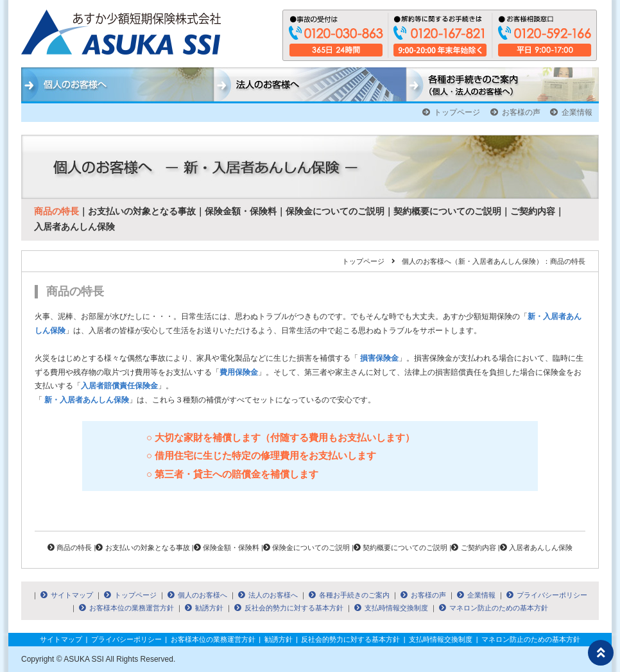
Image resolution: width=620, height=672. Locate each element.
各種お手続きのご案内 (349, 595)
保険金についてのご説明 (335, 211)
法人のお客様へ (268, 595)
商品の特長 (56, 211)
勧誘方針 (204, 608)
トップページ (451, 112)
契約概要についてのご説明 (447, 211)
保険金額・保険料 (241, 211)
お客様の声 (515, 112)
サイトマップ (67, 595)
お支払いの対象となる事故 (142, 211)
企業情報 (571, 112)
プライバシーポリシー (547, 595)
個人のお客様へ (197, 595)
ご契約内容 (533, 211)
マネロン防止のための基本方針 (494, 608)
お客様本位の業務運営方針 (126, 608)
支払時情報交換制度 (391, 608)
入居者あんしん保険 (74, 227)
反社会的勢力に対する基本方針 (289, 608)
